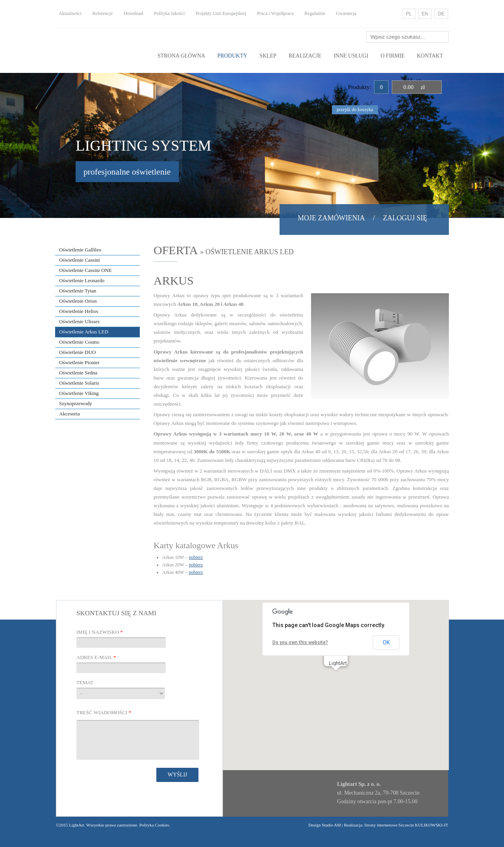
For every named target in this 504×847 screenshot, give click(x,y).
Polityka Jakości (169, 13)
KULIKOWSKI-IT (431, 825)
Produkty (232, 56)
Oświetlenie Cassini (80, 260)
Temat (85, 682)
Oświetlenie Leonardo (82, 280)
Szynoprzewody (76, 403)
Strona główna (181, 56)
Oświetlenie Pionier (79, 362)
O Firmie (392, 56)
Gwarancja (346, 13)
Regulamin (315, 13)
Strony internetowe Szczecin (389, 825)
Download (133, 13)
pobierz (196, 557)
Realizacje (305, 56)
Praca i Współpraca (275, 13)
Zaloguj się (405, 218)
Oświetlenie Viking (79, 393)
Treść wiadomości (104, 712)
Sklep (268, 56)
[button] (336, 678)
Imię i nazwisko (100, 632)
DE (441, 14)
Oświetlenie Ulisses (79, 321)
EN (425, 14)
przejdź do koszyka (355, 110)
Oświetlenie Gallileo (80, 250)
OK (386, 642)
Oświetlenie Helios (79, 311)
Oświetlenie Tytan (78, 291)
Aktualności (70, 13)
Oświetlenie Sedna (78, 373)
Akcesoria (69, 414)
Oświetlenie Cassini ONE (85, 270)
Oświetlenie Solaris (79, 383)
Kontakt (430, 56)
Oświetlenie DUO (78, 352)
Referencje (102, 13)
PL (409, 14)
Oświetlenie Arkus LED (84, 332)
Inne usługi (351, 56)
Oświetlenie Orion (78, 301)
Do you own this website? (300, 642)
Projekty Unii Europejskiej (221, 13)
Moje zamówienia (331, 218)
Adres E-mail (96, 657)
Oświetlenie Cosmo (79, 342)
